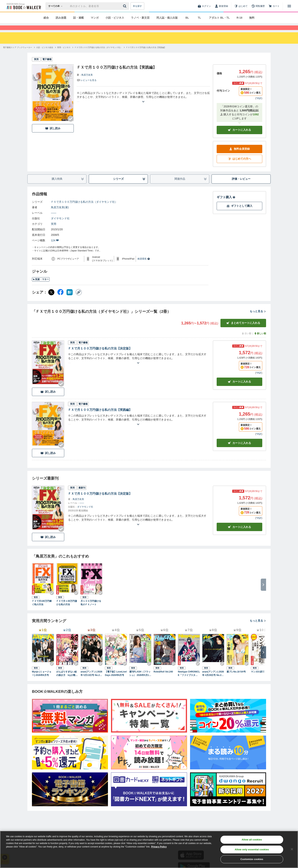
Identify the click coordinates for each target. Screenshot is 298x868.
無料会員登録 (239, 156)
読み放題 (61, 18)
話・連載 (78, 18)
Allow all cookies (252, 840)
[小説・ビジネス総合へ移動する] (45, 54)
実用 (54, 231)
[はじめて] (241, 6)
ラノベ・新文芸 (140, 18)
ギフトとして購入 (239, 213)
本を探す (137, 6)
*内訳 (259, 105)
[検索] (125, 6)
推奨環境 (144, 266)
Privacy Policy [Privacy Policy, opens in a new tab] (159, 847)
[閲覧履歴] (258, 6)
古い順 (246, 340)
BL (187, 18)
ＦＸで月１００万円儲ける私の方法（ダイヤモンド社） (84, 209)
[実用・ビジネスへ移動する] (64, 54)
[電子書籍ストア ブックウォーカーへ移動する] (18, 54)
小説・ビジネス (115, 18)
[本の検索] (57, 6)
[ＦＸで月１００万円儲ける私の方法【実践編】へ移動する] (146, 54)
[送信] (125, 6)
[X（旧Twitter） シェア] (51, 299)
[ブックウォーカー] (23, 6)
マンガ (95, 18)
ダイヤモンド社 (60, 225)
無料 (252, 18)
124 (55, 247)
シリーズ (129, 186)
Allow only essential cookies (252, 849)
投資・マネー (41, 286)
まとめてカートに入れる (243, 330)
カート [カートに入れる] (239, 388)
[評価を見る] (87, 87)
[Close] (292, 849)
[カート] (274, 6)
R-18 (239, 18)
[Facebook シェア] (60, 299)
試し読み (53, 135)
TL (199, 18)
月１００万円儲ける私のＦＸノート (91, 610)
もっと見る (258, 318)
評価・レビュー (241, 186)
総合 (46, 18)
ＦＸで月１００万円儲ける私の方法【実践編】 (100, 417)
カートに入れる (239, 137)
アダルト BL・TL (219, 18)
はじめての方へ (239, 166)
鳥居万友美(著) (60, 214)
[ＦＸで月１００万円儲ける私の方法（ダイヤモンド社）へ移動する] (98, 54)
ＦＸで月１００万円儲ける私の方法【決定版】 (100, 355)
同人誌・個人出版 (167, 18)
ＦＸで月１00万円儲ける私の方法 (67, 610)
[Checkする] (71, 126)
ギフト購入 (226, 204)
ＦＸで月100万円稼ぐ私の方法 (42, 610)
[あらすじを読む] (143, 104)
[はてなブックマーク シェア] (70, 299)
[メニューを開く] (289, 6)
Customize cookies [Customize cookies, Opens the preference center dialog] (252, 859)
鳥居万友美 (87, 82)
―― (54, 220)
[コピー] (79, 299)
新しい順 (260, 340)
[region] (149, 849)
